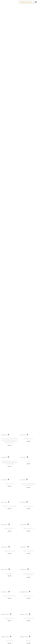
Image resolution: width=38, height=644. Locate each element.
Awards (21, 218)
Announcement (10, 218)
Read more (9, 445)
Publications (22, 220)
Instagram (30, 218)
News (13, 220)
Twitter (32, 220)
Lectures (6, 220)
